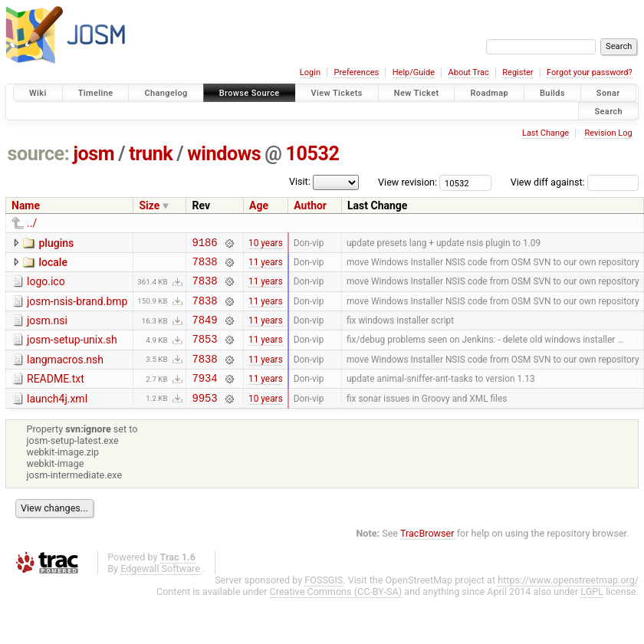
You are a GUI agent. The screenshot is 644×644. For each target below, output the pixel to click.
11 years (266, 265)
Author (310, 205)
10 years (266, 244)
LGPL (592, 612)
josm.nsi (47, 330)
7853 (204, 352)
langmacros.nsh (65, 373)
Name (26, 205)
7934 (204, 396)
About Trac (469, 72)
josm (94, 154)
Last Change (545, 133)
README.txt (56, 395)
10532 (312, 154)
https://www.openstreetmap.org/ (568, 601)
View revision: (407, 182)
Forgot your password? (590, 72)
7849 (204, 331)
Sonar (608, 93)
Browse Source (250, 93)
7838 (204, 266)
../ (32, 223)
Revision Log (608, 133)
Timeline (96, 93)
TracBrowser (427, 554)
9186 (204, 244)
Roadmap (489, 93)
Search (608, 111)
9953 (204, 418)
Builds (552, 93)
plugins (56, 243)
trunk (151, 154)
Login (310, 72)
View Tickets (337, 93)
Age (259, 205)
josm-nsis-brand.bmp (77, 308)
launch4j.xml (57, 417)
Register (517, 72)
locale (53, 264)
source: (39, 154)
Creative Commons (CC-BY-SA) (336, 612)
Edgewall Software (160, 589)
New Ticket (417, 93)
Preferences (356, 72)
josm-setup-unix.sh (72, 351)
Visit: (300, 181)
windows (224, 154)
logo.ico (46, 286)
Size (149, 205)
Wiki (38, 93)
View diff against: (575, 182)
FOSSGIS (324, 601)
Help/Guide (414, 72)
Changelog (166, 93)
